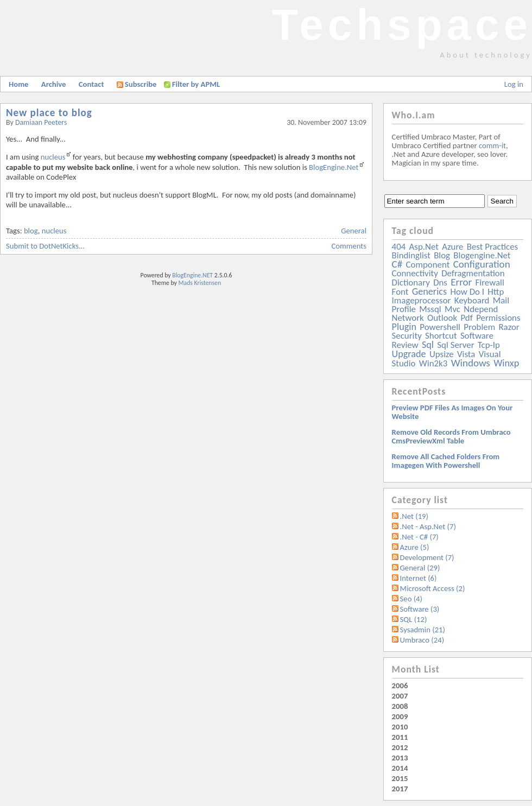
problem (479, 327)
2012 (400, 747)
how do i (467, 292)
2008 (400, 706)
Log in (514, 84)
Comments (349, 246)
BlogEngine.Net (334, 167)
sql (428, 345)
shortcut (441, 336)
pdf (466, 318)
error (461, 282)
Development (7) (427, 557)
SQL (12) (414, 619)
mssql (430, 309)
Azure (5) (415, 547)
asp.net (424, 247)
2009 (400, 716)
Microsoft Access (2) (433, 588)
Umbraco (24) (422, 640)
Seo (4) (411, 599)
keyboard (472, 300)
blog (31, 231)
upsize (442, 354)
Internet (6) (419, 578)
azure (452, 247)
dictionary (411, 283)
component (428, 265)
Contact (91, 84)
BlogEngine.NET (192, 275)
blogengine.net (482, 255)
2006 (400, 686)
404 (399, 247)
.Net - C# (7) (419, 537)
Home (18, 84)
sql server (455, 345)
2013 (400, 758)
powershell (440, 327)
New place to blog (49, 113)
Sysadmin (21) (423, 630)
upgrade (409, 354)
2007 (400, 696)
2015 (400, 778)
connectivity (415, 273)
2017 (400, 789)
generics (429, 291)
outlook (442, 318)
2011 (400, 737)
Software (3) (420, 609)
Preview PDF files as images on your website (452, 412)
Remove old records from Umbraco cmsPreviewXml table (451, 436)
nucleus (53, 157)
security (407, 336)
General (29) (420, 568)
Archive (54, 84)
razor (509, 327)
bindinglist (411, 255)
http (496, 292)
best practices (492, 247)
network (408, 318)
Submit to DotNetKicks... (45, 246)
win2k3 (433, 363)
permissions (498, 318)
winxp (506, 363)
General (354, 231)
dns (440, 283)
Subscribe (137, 84)
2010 (400, 727)
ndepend (481, 309)
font (400, 292)
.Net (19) (414, 516)
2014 (400, 768)
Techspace (402, 25)
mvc (452, 309)
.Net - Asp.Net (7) (428, 526)
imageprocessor (422, 300)
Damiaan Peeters (41, 122)
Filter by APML (196, 84)
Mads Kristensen (200, 283)
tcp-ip (489, 345)
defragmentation (473, 273)
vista (466, 354)
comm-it (492, 145)
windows (471, 363)
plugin (404, 327)
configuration (482, 264)
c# (397, 264)
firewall (490, 283)
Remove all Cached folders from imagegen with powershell (446, 461)
